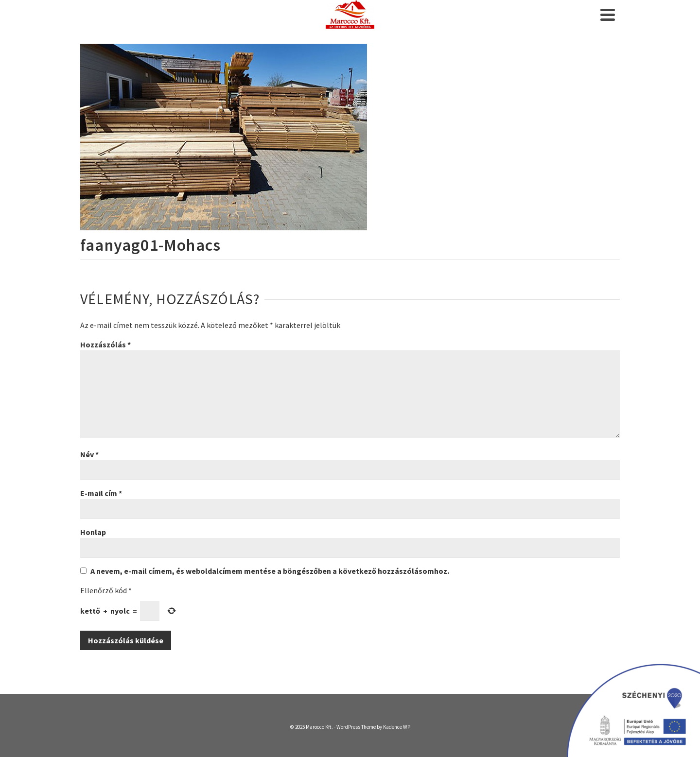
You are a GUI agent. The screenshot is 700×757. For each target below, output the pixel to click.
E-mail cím (101, 493)
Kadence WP (397, 727)
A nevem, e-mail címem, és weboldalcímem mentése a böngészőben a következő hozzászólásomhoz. (270, 571)
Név (89, 454)
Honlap (93, 532)
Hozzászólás (105, 344)
